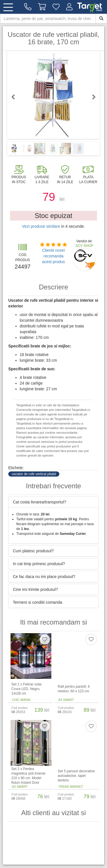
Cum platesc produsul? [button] (33, 551)
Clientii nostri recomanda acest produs (53, 256)
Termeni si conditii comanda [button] (38, 602)
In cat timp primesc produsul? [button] (39, 564)
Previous (16, 97)
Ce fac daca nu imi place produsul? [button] (44, 577)
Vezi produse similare (41, 226)
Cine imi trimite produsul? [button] (35, 589)
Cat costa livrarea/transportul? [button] (40, 502)
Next (91, 97)
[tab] (53, 502)
